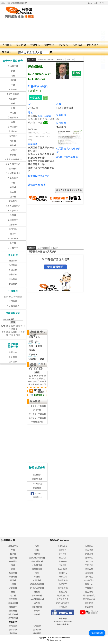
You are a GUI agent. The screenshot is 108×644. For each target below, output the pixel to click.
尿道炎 (31, 384)
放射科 (13, 215)
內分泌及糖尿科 (13, 173)
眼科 (13, 104)
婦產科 (13, 80)
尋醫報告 (35, 45)
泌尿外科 (13, 169)
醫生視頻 (89, 592)
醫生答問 (51, 60)
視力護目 (63, 565)
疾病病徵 (21, 45)
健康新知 (89, 569)
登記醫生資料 (89, 599)
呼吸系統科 (13, 178)
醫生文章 (63, 558)
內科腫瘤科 (13, 211)
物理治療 (13, 261)
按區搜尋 (13, 301)
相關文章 (70, 60)
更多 (42, 364)
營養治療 (13, 275)
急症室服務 (37, 479)
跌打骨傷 (13, 362)
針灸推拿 (13, 357)
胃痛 (4, 332)
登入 (90, 3)
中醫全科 (13, 352)
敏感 (13, 326)
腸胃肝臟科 (13, 127)
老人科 (13, 192)
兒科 (13, 76)
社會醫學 (13, 225)
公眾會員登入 (63, 599)
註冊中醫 (37, 410)
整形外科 (13, 229)
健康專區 (92, 45)
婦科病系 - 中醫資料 (37, 418)
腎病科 (13, 113)
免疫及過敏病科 (13, 206)
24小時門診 (37, 484)
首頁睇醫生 (63, 546)
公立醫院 (37, 475)
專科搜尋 (63, 554)
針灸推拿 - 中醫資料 (37, 406)
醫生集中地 (63, 588)
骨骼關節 (63, 562)
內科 (13, 122)
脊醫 (13, 71)
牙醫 (13, 85)
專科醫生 (7, 45)
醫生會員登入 (89, 596)
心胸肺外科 (13, 118)
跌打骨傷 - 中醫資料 (37, 414)
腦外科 (13, 145)
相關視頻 (61, 60)
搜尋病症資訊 (37, 366)
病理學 (13, 234)
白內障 (17, 335)
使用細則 (54, 248)
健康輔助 (13, 284)
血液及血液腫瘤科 (13, 159)
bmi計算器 (63, 569)
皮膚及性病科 (13, 94)
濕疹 (18, 326)
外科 (13, 183)
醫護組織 (63, 592)
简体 (102, 3)
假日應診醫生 (13, 306)
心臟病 (14, 332)
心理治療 (13, 265)
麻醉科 (13, 187)
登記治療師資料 (63, 603)
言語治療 (13, 270)
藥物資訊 (63, 573)
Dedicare (33, 129)
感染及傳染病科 (13, 164)
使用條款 (63, 607)
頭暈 (8, 332)
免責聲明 (89, 607)
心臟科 (13, 155)
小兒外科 (13, 150)
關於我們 (89, 603)
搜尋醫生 (89, 546)
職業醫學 (13, 201)
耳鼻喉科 (13, 90)
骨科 (13, 108)
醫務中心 (89, 584)
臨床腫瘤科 (13, 220)
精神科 (13, 141)
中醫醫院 (89, 588)
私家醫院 (37, 488)
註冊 (96, 3)
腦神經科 (13, 136)
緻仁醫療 (35, 116)
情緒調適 (89, 562)
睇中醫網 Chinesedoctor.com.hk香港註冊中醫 (63, 622)
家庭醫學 (13, 99)
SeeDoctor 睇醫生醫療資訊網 (14, 3)
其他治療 (13, 279)
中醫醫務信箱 (37, 422)
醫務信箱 (49, 45)
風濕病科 (13, 131)
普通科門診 (13, 66)
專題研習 (63, 45)
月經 (37, 379)
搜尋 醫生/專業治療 (13, 297)
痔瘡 (11, 335)
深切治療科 (13, 239)
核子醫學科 (13, 248)
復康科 (13, 197)
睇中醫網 (35, 401)
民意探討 (77, 45)
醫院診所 (8, 52)
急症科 (13, 243)
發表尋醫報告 (43, 248)
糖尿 (8, 326)
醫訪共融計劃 (63, 596)
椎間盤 (14, 329)
